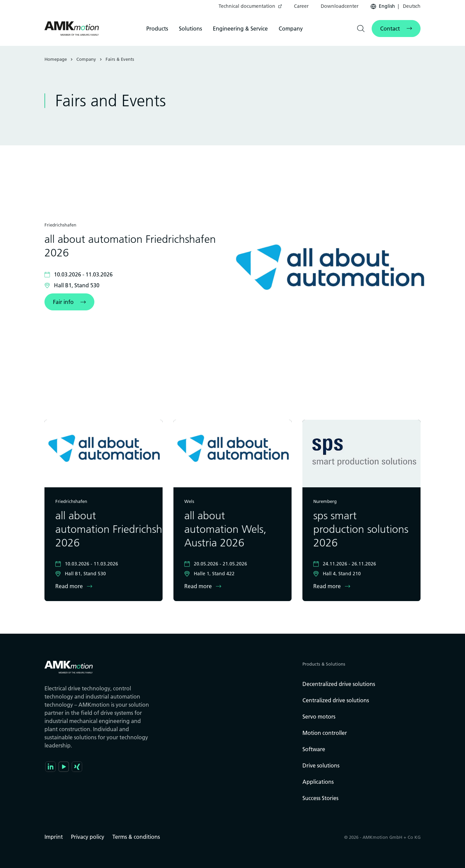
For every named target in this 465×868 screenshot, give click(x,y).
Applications (318, 782)
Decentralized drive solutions (339, 684)
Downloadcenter (340, 6)
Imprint (54, 837)
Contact (390, 29)
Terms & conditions (136, 837)
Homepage (56, 59)
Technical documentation (247, 6)
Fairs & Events (120, 59)
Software (314, 749)
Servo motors (319, 717)
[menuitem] (250, 6)
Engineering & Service (240, 29)
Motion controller (325, 733)
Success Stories (320, 798)
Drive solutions (321, 765)
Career (301, 6)
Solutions (190, 29)
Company (291, 29)
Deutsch (411, 6)
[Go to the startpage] (72, 29)
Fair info (63, 302)
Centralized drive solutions (336, 700)
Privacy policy (88, 837)
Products (157, 29)
